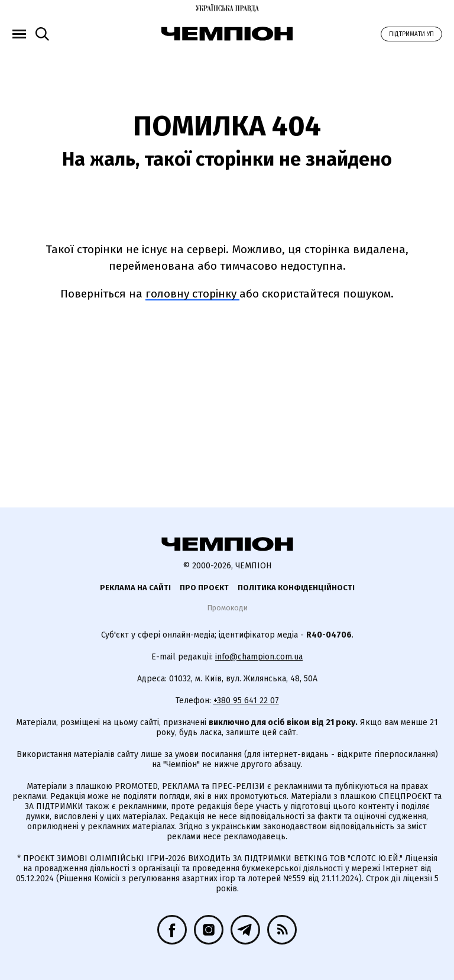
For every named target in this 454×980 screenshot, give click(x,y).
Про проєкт (204, 588)
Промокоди (227, 608)
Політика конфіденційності (296, 588)
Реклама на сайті (135, 588)
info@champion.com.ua (259, 657)
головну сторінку (192, 294)
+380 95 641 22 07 (246, 701)
